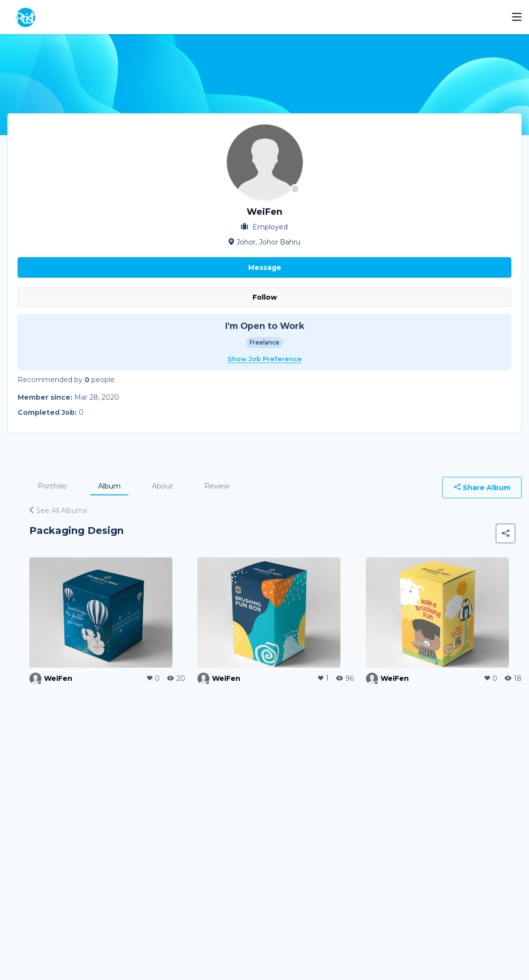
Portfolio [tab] (52, 486)
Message (265, 267)
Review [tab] (217, 486)
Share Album (482, 488)
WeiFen (58, 678)
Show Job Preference (265, 359)
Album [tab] (109, 486)
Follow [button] (265, 297)
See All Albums (58, 510)
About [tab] (162, 486)
